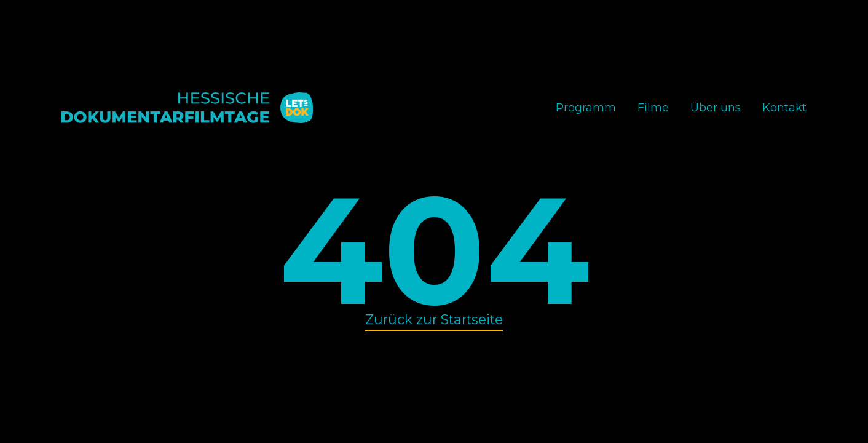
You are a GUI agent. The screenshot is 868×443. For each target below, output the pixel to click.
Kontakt (784, 108)
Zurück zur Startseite (434, 319)
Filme (653, 108)
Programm (586, 108)
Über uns (716, 108)
